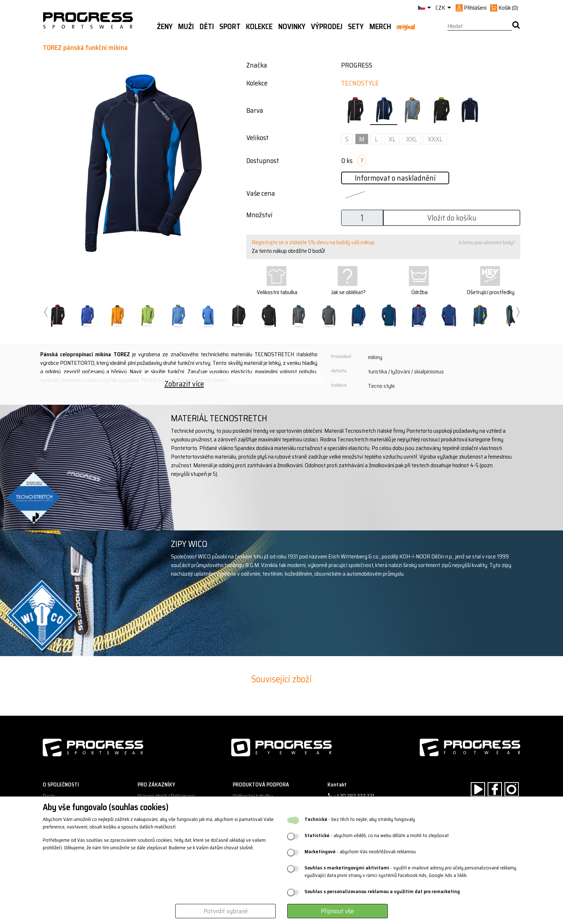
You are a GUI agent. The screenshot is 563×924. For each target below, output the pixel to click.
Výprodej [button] (327, 27)
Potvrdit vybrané (226, 911)
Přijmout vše (338, 911)
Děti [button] (207, 27)
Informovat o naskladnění (395, 178)
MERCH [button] (380, 27)
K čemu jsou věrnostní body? (487, 243)
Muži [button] (186, 27)
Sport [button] (230, 27)
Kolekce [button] (259, 27)
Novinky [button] (292, 27)
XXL (412, 139)
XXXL (435, 139)
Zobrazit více (184, 384)
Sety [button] (356, 27)
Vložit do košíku (452, 218)
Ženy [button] (165, 27)
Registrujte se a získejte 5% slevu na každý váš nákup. (314, 242)
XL (392, 139)
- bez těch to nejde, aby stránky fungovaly (360, 819)
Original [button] (406, 27)
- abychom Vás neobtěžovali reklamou (360, 852)
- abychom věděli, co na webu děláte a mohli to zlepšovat (377, 835)
